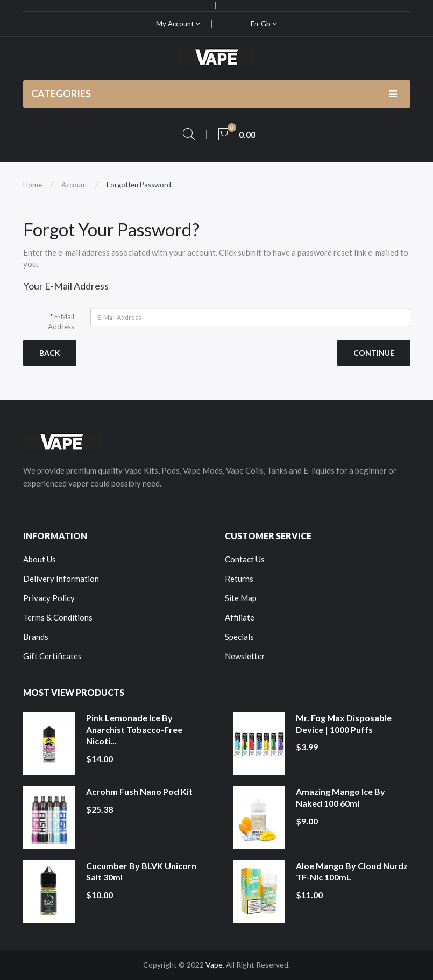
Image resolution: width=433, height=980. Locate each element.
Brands (36, 637)
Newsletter (245, 656)
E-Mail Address (61, 322)
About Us (40, 559)
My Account (178, 24)
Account (74, 185)
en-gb (264, 24)
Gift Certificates (52, 656)
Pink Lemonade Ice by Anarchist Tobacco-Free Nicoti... (134, 729)
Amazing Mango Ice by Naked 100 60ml (340, 797)
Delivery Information (61, 579)
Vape (214, 965)
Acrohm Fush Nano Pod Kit (139, 791)
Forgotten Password (139, 185)
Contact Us (245, 559)
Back (50, 353)
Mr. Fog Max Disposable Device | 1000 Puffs (344, 724)
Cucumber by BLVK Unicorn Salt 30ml (141, 872)
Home (33, 185)
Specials (239, 637)
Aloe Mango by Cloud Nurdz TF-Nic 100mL (352, 872)
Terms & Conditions (58, 617)
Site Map (241, 598)
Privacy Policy (49, 598)
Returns (239, 579)
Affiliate (240, 617)
